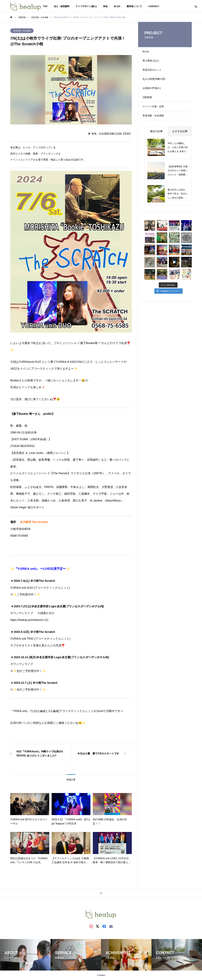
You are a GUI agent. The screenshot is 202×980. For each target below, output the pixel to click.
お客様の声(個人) (154, 97)
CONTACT (154, 6)
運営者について (134, 6)
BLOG (117, 6)
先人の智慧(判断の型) (157, 86)
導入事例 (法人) (153, 64)
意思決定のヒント (154, 75)
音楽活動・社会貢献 (22, 31)
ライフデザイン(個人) (86, 6)
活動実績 (149, 108)
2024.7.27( (21, 606)
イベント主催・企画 (156, 119)
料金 (105, 6)
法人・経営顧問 (62, 6)
